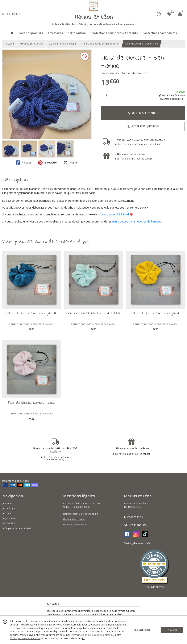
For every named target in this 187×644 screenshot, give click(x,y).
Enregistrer (48, 163)
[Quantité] (108, 95)
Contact (8, 513)
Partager (24, 163)
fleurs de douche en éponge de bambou (137, 221)
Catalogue (9, 508)
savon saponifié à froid (115, 214)
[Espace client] (159, 14)
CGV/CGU (8, 523)
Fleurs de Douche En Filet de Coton (126, 73)
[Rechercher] (3, 14)
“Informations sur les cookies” (88, 635)
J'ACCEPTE (172, 630)
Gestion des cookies (74, 519)
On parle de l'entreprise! (17, 528)
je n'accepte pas (142, 630)
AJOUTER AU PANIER (143, 113)
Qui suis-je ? (10, 518)
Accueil (10, 44)
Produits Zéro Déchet (31, 44)
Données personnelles (75, 525)
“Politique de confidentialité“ (25, 638)
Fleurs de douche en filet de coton (101, 44)
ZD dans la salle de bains (63, 44)
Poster (71, 163)
